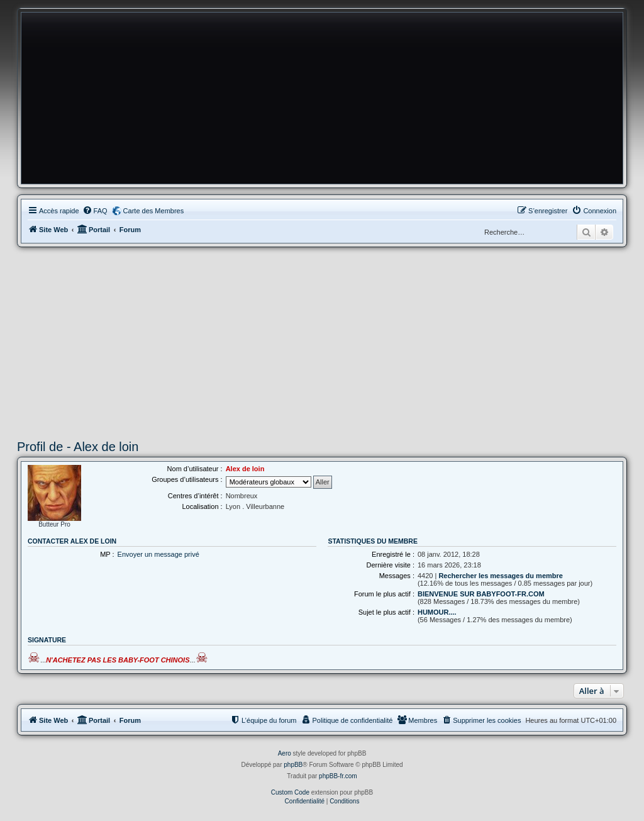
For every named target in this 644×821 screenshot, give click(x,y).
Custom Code (290, 792)
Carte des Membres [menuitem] (154, 211)
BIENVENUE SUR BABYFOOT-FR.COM (481, 594)
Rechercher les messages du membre (501, 576)
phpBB (293, 765)
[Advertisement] (322, 342)
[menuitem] (95, 211)
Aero (285, 753)
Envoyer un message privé (158, 554)
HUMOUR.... (437, 612)
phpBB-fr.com (338, 776)
